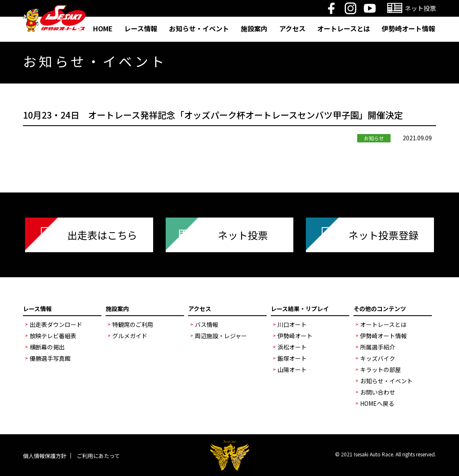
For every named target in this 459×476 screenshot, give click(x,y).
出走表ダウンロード (56, 324)
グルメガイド (130, 336)
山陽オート (292, 370)
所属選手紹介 (378, 347)
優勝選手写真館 (50, 358)
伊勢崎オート (295, 336)
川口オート (292, 324)
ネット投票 (243, 235)
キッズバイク (378, 358)
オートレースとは (344, 28)
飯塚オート (292, 358)
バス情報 (207, 324)
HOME (103, 28)
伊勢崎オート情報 (409, 28)
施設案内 (254, 28)
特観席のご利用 (133, 324)
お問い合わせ (378, 392)
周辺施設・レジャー (221, 336)
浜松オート (292, 347)
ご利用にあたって (98, 456)
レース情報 (141, 28)
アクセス (292, 28)
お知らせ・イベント (199, 28)
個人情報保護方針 (45, 456)
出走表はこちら (102, 235)
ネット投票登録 (383, 235)
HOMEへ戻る (377, 403)
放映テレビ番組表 (53, 336)
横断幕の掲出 (47, 347)
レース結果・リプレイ (300, 309)
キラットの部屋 (381, 370)
